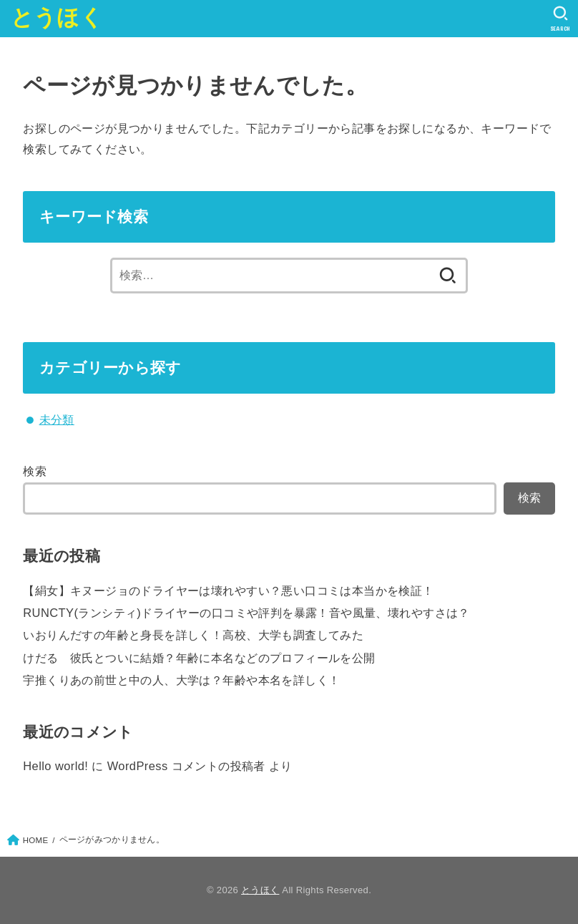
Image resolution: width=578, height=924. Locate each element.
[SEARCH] (560, 19)
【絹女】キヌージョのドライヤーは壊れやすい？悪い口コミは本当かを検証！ (228, 590)
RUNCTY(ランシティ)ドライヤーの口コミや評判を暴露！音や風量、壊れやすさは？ (246, 613)
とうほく (57, 18)
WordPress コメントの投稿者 (186, 766)
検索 (35, 471)
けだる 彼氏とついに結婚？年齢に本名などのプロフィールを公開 (199, 658)
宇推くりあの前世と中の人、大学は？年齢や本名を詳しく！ (181, 680)
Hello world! (55, 766)
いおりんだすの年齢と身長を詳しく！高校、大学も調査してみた (193, 635)
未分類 (57, 419)
